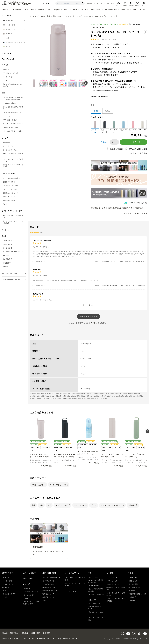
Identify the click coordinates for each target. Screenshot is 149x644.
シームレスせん (135, 24)
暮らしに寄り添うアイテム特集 (13, 108)
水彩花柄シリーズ (9, 200)
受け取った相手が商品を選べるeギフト (13, 85)
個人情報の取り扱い (135, 587)
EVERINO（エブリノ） (11, 73)
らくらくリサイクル (10, 150)
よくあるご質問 (109, 3)
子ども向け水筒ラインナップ (13, 124)
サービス (143, 10)
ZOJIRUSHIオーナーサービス (12, 279)
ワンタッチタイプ (62, 505)
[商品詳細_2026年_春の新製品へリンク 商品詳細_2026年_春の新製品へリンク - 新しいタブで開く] (119, 166)
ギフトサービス (8, 146)
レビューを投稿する (89, 316)
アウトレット (125, 10)
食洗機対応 (133, 505)
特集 (135, 10)
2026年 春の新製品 (9, 103)
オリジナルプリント (111, 10)
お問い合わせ (140, 208)
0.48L (102, 27)
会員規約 (6, 266)
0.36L (108, 111)
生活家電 (41, 10)
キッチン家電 (17, 10)
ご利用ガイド (98, 3)
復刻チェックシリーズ (10, 193)
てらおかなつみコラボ (10, 185)
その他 (75, 10)
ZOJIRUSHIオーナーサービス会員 (112, 261)
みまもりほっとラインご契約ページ (13, 160)
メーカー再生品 (8, 142)
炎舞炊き (6, 69)
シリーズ (83, 10)
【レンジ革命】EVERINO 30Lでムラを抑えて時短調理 (13, 99)
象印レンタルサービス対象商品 (13, 155)
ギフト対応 (114, 24)
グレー (94, 505)
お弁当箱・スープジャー (62, 10)
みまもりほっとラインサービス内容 (13, 166)
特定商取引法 (7, 259)
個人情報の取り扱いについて (13, 252)
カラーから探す (29, 573)
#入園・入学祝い (38, 485)
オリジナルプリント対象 (100, 24)
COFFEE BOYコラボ (10, 189)
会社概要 (6, 255)
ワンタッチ (95, 27)
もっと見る (88, 305)
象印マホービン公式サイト (13, 638)
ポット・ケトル (30, 10)
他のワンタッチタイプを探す (135, 213)
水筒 (49, 10)
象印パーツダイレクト (10, 273)
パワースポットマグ (10, 120)
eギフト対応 (124, 24)
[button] (86, 83)
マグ (49, 505)
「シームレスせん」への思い (13, 131)
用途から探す (28, 578)
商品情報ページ (98, 208)
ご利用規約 (7, 263)
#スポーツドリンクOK (59, 485)
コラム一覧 (7, 116)
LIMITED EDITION (96, 10)
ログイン (92, 323)
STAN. (5, 80)
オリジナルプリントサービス (112, 505)
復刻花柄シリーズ (9, 197)
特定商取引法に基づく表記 (138, 594)
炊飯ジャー (6, 10)
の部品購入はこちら (120, 208)
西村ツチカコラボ (9, 182)
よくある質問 (7, 248)
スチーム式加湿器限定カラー (13, 178)
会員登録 (90, 3)
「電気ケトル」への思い (11, 127)
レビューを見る (111, 39)
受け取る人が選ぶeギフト (12, 112)
